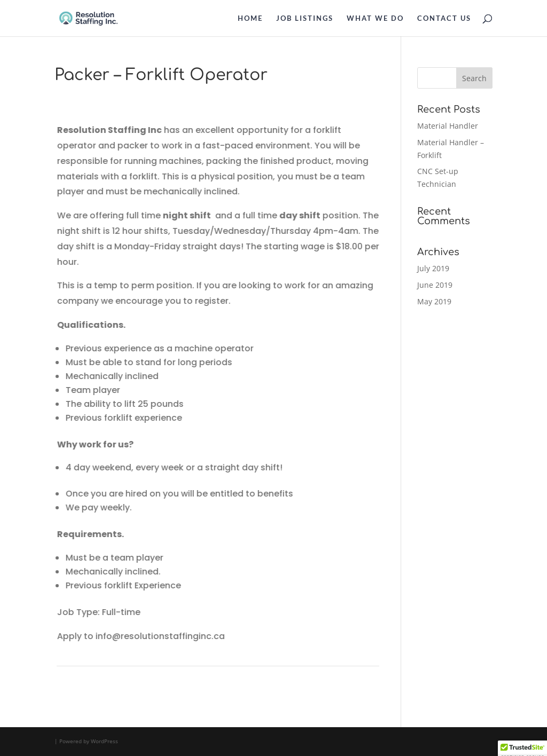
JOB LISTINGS (305, 18)
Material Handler (448, 126)
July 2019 (433, 268)
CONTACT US (444, 18)
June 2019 (435, 285)
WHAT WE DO (375, 18)
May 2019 (434, 301)
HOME (250, 18)
